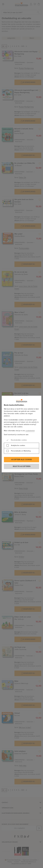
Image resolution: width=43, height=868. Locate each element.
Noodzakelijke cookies (19, 440)
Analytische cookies (18, 445)
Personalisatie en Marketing (21, 451)
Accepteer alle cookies (21, 460)
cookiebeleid (30, 431)
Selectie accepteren (22, 466)
